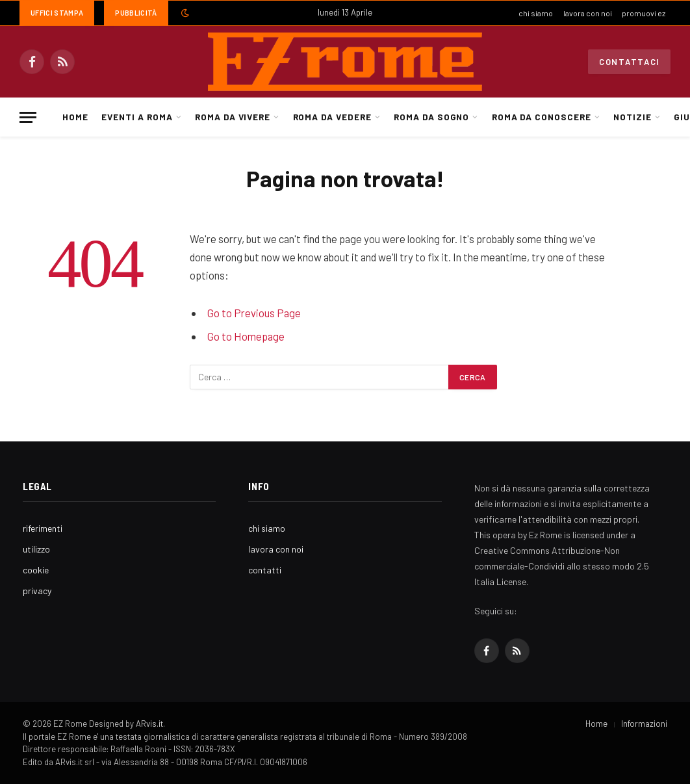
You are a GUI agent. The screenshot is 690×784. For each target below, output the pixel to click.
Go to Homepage (246, 336)
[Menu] (28, 117)
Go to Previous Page (254, 313)
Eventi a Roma (137, 117)
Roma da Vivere (233, 117)
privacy (37, 591)
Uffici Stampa (57, 13)
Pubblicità (136, 13)
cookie (36, 570)
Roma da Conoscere (542, 117)
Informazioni (644, 724)
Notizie (632, 117)
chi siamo (536, 13)
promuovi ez (644, 13)
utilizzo (36, 549)
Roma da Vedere (332, 117)
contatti (265, 570)
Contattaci (629, 62)
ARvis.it (149, 724)
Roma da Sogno (431, 117)
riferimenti (43, 528)
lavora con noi (588, 13)
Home (75, 117)
